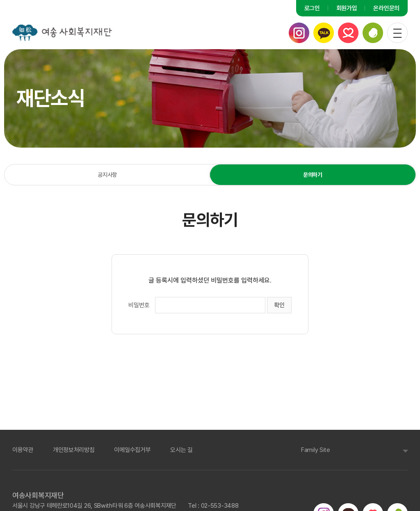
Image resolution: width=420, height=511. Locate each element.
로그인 (312, 8)
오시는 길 (181, 449)
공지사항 (107, 175)
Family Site (316, 449)
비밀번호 (139, 305)
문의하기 (313, 175)
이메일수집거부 (132, 449)
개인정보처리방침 (74, 449)
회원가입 (347, 8)
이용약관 (23, 449)
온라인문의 (387, 8)
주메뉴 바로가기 (0, 0)
